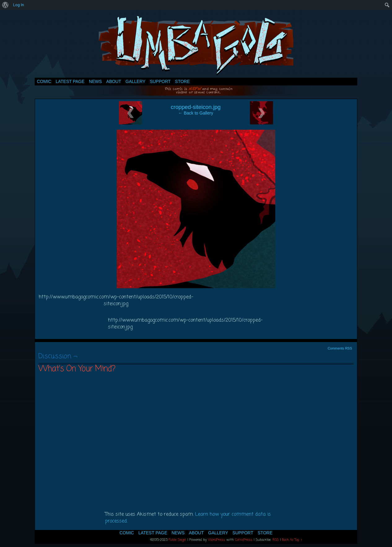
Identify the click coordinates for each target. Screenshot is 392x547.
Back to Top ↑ (292, 540)
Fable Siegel (177, 540)
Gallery (135, 81)
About (114, 81)
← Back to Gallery (196, 113)
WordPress (217, 540)
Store (182, 81)
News (95, 81)
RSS (276, 540)
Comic (44, 81)
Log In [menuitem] (19, 5)
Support (160, 81)
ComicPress (244, 540)
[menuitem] (5, 5)
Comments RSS (340, 348)
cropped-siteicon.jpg (196, 107)
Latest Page (70, 81)
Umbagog (196, 45)
